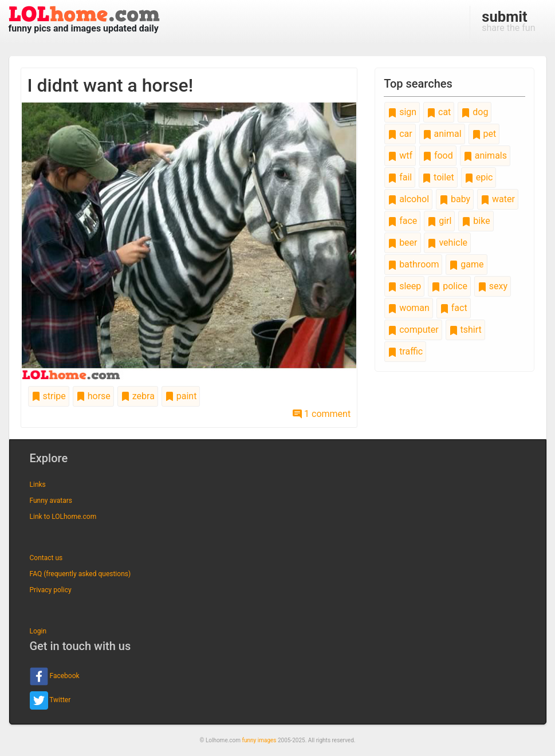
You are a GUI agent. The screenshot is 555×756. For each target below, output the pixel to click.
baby (455, 199)
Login (38, 631)
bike (476, 221)
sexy (493, 286)
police (449, 286)
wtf (400, 155)
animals (485, 155)
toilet (438, 177)
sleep (404, 286)
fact (454, 308)
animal (442, 134)
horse (93, 396)
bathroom (413, 264)
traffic (405, 351)
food (438, 155)
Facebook (55, 676)
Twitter (50, 700)
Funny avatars (51, 501)
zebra (138, 396)
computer (413, 330)
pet (484, 134)
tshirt (465, 330)
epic (479, 177)
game (466, 264)
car (400, 134)
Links (38, 485)
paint (181, 396)
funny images (259, 740)
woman (409, 308)
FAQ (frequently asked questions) (80, 574)
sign (402, 112)
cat (439, 112)
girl (439, 221)
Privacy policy (51, 590)
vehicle (447, 243)
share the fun (508, 21)
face (402, 221)
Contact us (46, 558)
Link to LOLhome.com (63, 517)
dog (475, 112)
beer (402, 243)
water (498, 199)
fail (400, 177)
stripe (49, 396)
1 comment (322, 414)
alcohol (408, 199)
